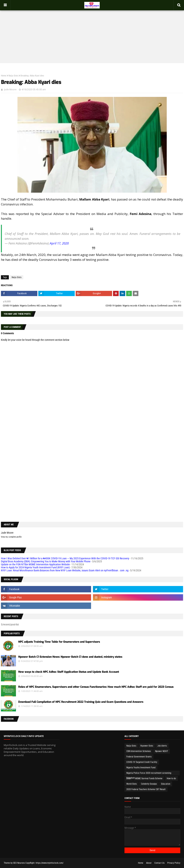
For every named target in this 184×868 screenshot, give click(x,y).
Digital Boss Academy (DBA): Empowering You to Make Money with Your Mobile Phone (46, 561)
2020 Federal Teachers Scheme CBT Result (146, 789)
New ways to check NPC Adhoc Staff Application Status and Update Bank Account (69, 672)
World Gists (132, 784)
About (149, 863)
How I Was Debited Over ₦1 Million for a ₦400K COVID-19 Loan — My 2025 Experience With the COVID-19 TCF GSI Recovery (65, 558)
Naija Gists (13, 76)
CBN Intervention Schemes (139, 751)
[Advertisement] (92, 33)
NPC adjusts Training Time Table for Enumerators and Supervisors (59, 642)
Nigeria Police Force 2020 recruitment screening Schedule (149, 774)
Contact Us (159, 863)
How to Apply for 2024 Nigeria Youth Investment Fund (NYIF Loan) (35, 567)
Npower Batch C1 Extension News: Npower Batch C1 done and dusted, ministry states (70, 657)
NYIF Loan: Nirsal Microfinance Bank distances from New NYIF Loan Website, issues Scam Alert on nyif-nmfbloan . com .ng (65, 570)
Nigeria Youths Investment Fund (141, 768)
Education (166, 784)
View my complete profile (11, 537)
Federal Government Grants (139, 757)
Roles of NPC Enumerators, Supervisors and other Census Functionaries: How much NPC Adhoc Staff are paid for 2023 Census (96, 687)
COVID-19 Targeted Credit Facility (142, 762)
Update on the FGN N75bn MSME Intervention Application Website (35, 564)
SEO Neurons (19, 863)
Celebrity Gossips (149, 784)
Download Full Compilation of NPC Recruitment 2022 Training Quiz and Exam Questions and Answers (81, 702)
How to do (171, 778)
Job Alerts (162, 746)
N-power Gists (147, 746)
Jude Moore (10, 89)
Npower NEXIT (162, 751)
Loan (129, 778)
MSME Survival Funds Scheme (149, 778)
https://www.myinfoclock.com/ (50, 863)
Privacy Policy (174, 863)
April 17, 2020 (59, 243)
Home (4, 76)
